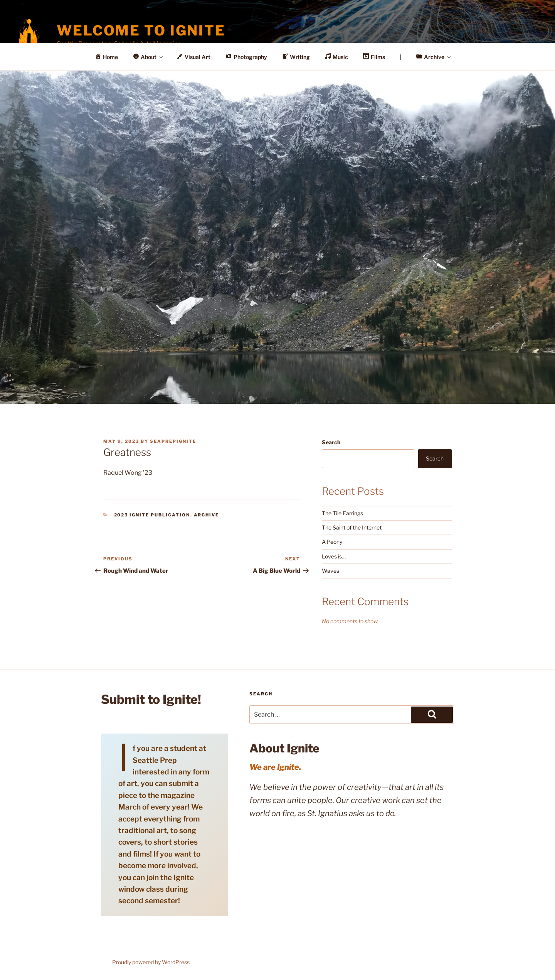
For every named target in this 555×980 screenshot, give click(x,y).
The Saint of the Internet (352, 527)
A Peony (332, 542)
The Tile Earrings (342, 513)
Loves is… (334, 556)
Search (331, 442)
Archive (207, 515)
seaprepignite (173, 441)
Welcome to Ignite (141, 30)
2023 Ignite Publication (152, 515)
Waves (330, 571)
